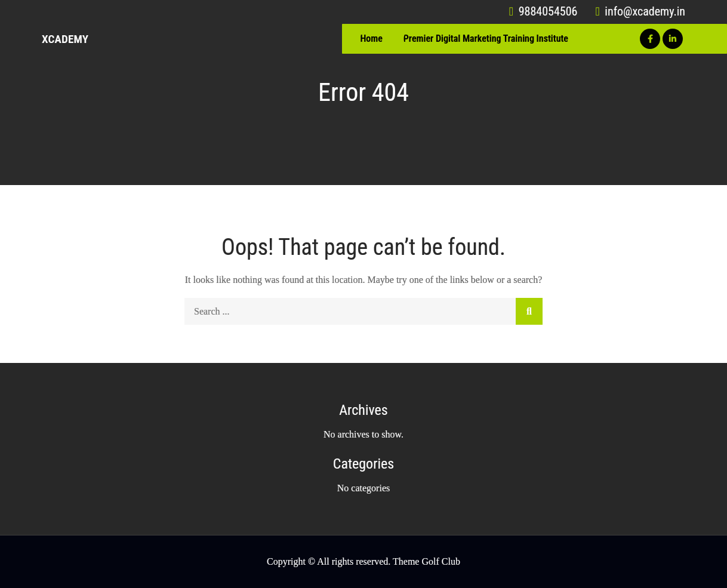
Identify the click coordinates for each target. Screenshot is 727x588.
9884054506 (543, 11)
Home (371, 39)
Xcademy (65, 39)
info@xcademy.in (640, 11)
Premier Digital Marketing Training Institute (486, 39)
